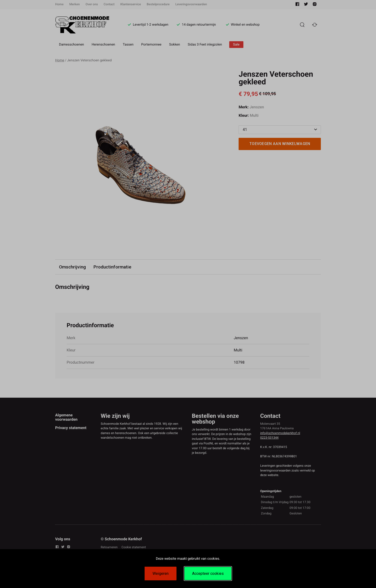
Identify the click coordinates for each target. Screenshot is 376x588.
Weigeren (161, 573)
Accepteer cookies (208, 573)
